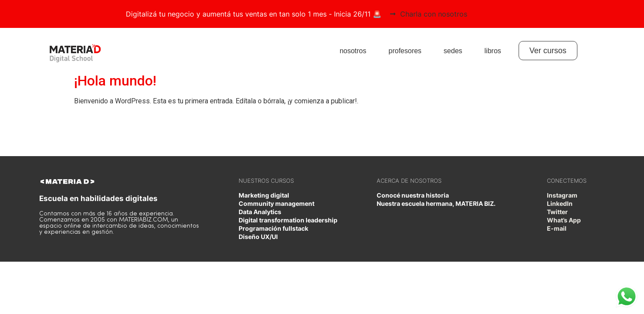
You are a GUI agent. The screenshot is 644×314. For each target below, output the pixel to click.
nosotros (353, 51)
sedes (453, 51)
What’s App (564, 220)
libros (493, 51)
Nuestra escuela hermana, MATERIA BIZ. (436, 203)
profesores (405, 51)
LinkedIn (560, 203)
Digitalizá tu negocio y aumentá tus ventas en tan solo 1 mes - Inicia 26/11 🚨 (254, 14)
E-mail (557, 228)
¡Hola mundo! (115, 81)
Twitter (557, 212)
